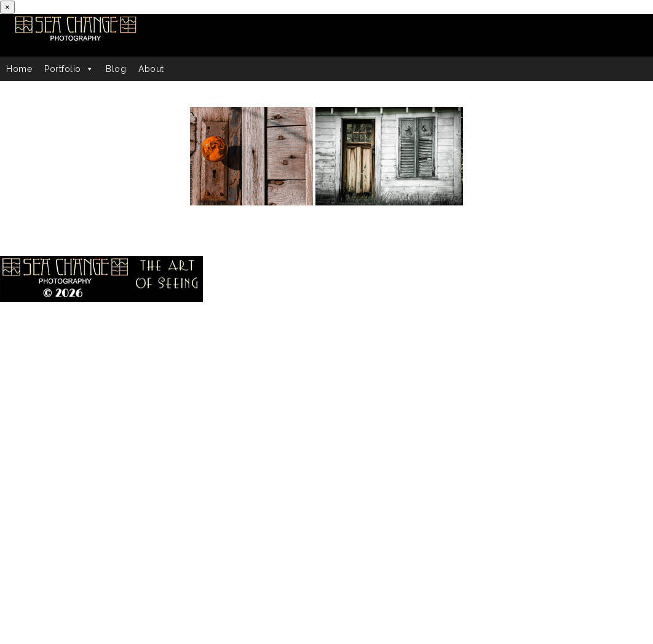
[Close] (7, 7)
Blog (116, 69)
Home (19, 69)
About (151, 69)
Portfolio (69, 69)
